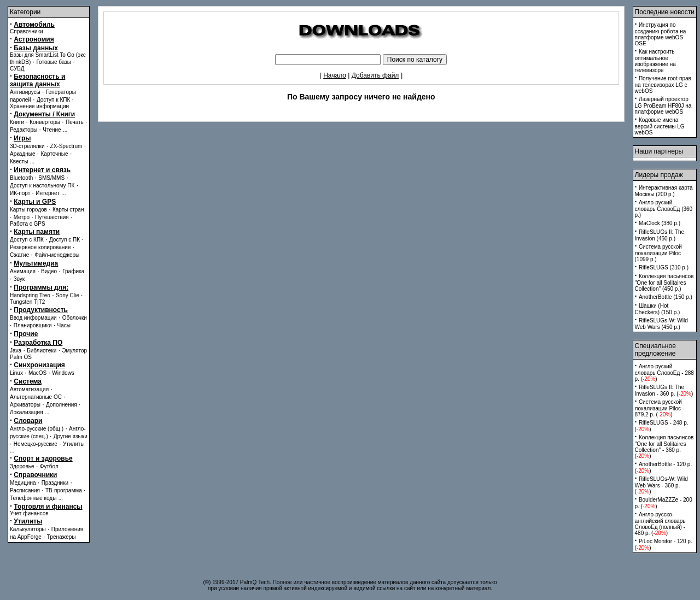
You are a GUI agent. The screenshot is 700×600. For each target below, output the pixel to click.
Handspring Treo (30, 295)
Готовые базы (54, 62)
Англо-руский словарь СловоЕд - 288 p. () (664, 373)
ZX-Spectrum (66, 146)
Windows (63, 373)
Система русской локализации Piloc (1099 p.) (658, 253)
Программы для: (41, 287)
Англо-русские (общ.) (37, 429)
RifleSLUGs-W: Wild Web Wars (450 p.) (661, 324)
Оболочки (75, 318)
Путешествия (52, 217)
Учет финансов (29, 513)
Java (16, 351)
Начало (335, 75)
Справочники (27, 31)
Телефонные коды (33, 498)
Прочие (26, 334)
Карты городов (28, 210)
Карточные (55, 154)
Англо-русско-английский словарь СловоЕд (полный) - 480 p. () (660, 524)
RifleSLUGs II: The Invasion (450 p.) (660, 235)
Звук (19, 279)
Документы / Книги (44, 114)
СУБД (17, 69)
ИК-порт (20, 193)
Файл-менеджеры (57, 255)
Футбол (49, 466)
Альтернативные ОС (36, 397)
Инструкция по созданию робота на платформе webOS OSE (661, 34)
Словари (28, 421)
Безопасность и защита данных (37, 80)
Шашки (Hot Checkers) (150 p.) (658, 309)
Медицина (23, 483)
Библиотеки (42, 351)
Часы (64, 325)
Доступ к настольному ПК (42, 186)
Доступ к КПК (53, 100)
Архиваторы (25, 405)
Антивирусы (25, 92)
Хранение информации (39, 106)
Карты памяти (37, 232)
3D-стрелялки (27, 146)
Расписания (25, 490)
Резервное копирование (40, 247)
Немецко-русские (36, 444)
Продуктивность (41, 310)
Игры (22, 138)
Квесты (19, 161)
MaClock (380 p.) (660, 223)
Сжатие (19, 255)
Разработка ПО (38, 343)
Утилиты (74, 444)
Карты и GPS (35, 202)
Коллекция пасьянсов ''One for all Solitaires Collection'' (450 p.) (664, 283)
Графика (73, 271)
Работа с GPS (28, 224)
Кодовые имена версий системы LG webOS (660, 126)
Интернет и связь (42, 170)
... (65, 130)
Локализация (27, 412)
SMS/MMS (51, 178)
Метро (22, 217)
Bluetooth (21, 178)
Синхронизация (39, 365)
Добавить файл (375, 75)
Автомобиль (34, 25)
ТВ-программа (64, 490)
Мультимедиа (36, 263)
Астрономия (34, 39)
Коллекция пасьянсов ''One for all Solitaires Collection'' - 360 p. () (664, 447)
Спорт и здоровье (43, 458)
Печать (75, 122)
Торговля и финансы (48, 507)
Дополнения (62, 405)
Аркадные (23, 154)
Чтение (52, 130)
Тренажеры (62, 537)
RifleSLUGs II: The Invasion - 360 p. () (664, 390)
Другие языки (71, 436)
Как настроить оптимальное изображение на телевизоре (655, 61)
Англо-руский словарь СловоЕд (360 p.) (664, 209)
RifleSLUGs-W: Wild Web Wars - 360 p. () (661, 485)
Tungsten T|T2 (27, 302)
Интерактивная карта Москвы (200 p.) (664, 191)
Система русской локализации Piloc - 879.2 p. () (660, 408)
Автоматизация (29, 389)
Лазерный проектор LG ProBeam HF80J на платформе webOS (663, 105)
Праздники (55, 483)
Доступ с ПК (65, 240)
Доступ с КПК (27, 240)
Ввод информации (33, 318)
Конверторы (45, 122)
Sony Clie (68, 295)
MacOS (37, 373)
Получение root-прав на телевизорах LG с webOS (663, 85)
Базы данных (36, 48)
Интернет (48, 193)
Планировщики (33, 325)
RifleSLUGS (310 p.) (664, 267)
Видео (49, 271)
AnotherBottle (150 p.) (666, 297)
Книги (17, 122)
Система (28, 381)
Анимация (23, 271)
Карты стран (68, 210)
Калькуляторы (28, 529)
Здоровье (22, 466)
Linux (16, 373)
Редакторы (24, 130)
